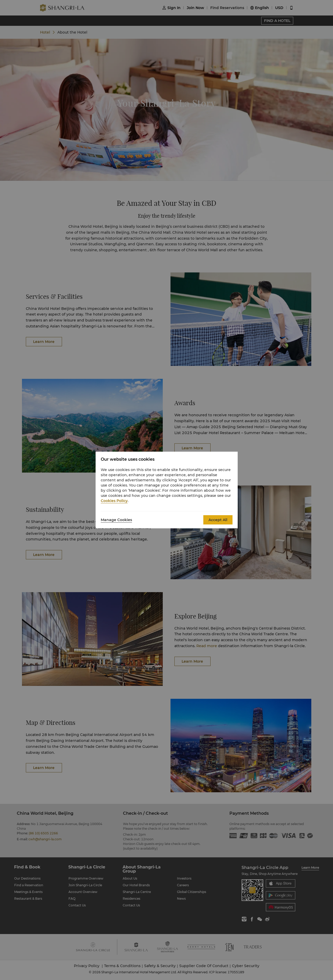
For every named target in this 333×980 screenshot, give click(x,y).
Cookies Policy (114, 501)
